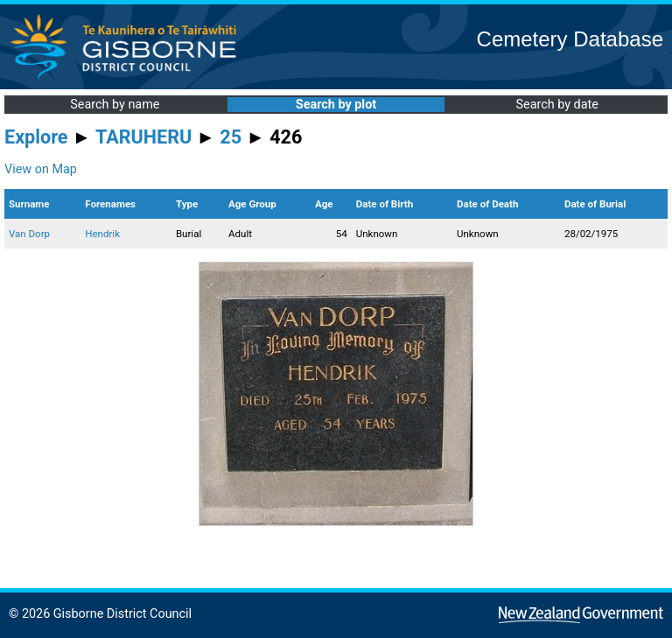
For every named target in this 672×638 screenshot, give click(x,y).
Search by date (556, 105)
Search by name (115, 105)
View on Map (41, 169)
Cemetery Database (570, 39)
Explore (36, 137)
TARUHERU (143, 137)
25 (231, 137)
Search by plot (336, 105)
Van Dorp (29, 234)
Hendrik (102, 234)
